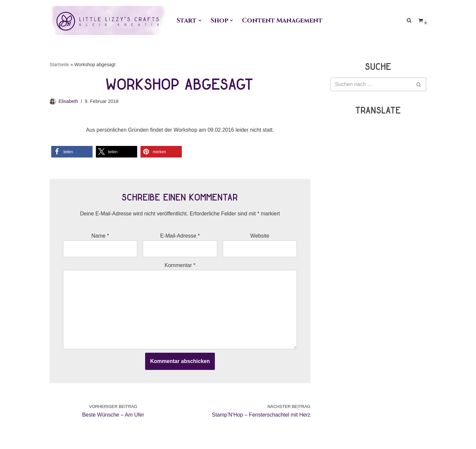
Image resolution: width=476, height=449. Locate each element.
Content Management (282, 21)
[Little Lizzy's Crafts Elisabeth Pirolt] (107, 21)
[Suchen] (409, 20)
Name (100, 236)
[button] (200, 21)
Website (260, 236)
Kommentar (180, 265)
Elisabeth (68, 101)
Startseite (59, 65)
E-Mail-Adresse (180, 236)
